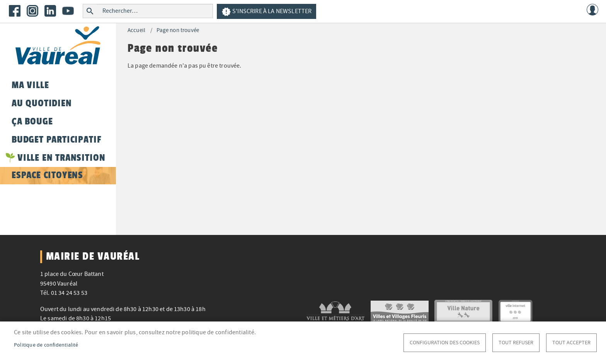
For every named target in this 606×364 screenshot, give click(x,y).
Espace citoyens (47, 175)
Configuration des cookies (445, 343)
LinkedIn (50, 11)
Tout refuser (516, 343)
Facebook (15, 11)
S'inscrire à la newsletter (266, 12)
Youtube (68, 11)
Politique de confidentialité (46, 345)
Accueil (136, 30)
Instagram (32, 11)
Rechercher (90, 11)
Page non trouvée (178, 30)
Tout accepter (571, 343)
